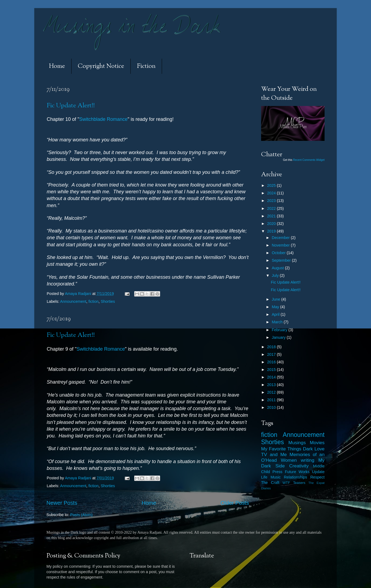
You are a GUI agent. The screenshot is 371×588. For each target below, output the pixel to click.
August (279, 268)
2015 (272, 370)
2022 (272, 208)
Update (318, 472)
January (279, 337)
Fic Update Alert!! (71, 106)
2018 (272, 347)
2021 (272, 216)
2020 (272, 224)
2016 (272, 362)
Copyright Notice (101, 66)
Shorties (108, 301)
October (279, 253)
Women (289, 460)
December (281, 238)
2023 (272, 201)
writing (308, 460)
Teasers (299, 483)
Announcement (73, 301)
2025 (272, 185)
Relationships (295, 477)
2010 (272, 407)
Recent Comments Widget (309, 160)
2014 (272, 377)
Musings (297, 443)
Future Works (297, 472)
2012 (272, 392)
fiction (93, 301)
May (276, 307)
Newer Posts (62, 503)
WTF (286, 483)
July (276, 275)
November (281, 245)
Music (276, 477)
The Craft (270, 483)
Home (57, 66)
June (277, 299)
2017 (272, 354)
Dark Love (314, 449)
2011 (272, 400)
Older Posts (235, 503)
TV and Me (274, 454)
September (282, 260)
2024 (272, 193)
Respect (317, 477)
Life (264, 477)
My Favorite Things (281, 449)
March (278, 322)
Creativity (299, 466)
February (280, 330)
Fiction (146, 66)
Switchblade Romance (103, 119)
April (276, 314)
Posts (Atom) (81, 515)
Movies (317, 443)
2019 (272, 231)
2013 (272, 385)
